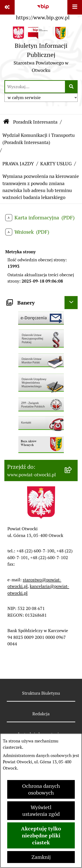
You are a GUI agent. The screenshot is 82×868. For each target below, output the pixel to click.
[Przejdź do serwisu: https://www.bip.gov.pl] (43, 11)
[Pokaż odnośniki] (7, 7)
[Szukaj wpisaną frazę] (72, 87)
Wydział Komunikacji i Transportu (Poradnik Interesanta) (39, 139)
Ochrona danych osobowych (41, 789)
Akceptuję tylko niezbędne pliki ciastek (41, 835)
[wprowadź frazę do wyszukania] (35, 87)
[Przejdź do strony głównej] (41, 51)
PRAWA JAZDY (18, 164)
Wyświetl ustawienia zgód (41, 811)
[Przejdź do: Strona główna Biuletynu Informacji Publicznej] (6, 122)
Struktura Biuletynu (41, 693)
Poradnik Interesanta (35, 122)
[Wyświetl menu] (75, 7)
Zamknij (41, 857)
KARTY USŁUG (56, 164)
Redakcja (41, 714)
